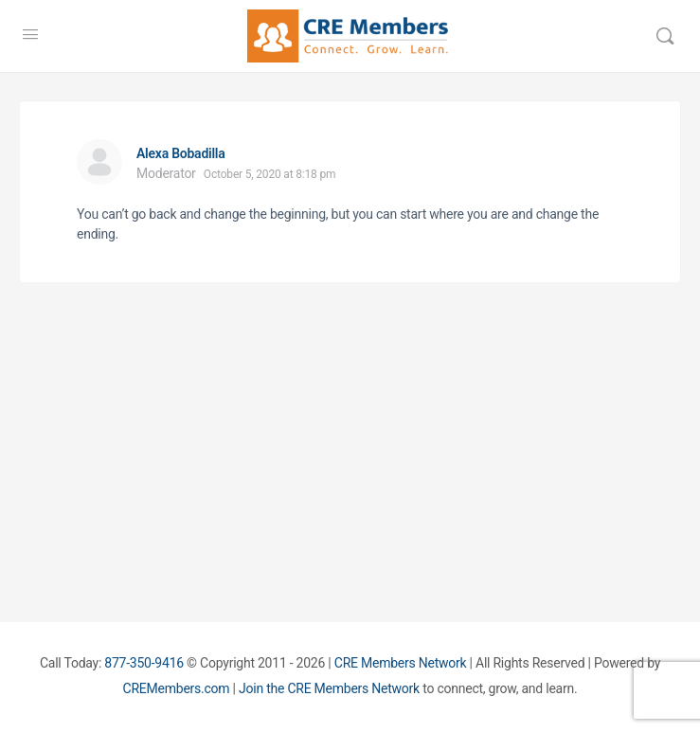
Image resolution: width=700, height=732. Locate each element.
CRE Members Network (401, 663)
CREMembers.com (177, 688)
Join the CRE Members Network (329, 688)
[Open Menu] (30, 34)
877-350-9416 (144, 663)
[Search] (665, 36)
